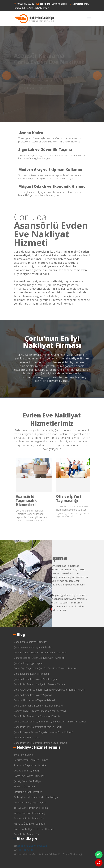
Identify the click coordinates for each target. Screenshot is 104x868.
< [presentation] (7, 76)
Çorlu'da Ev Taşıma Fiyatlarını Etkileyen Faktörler (39, 706)
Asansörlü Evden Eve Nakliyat (29, 818)
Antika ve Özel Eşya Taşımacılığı (30, 824)
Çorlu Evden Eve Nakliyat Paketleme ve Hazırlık (38, 727)
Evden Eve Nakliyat (32, 496)
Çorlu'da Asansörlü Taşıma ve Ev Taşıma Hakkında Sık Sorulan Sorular (50, 722)
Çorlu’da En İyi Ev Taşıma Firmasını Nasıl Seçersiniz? (41, 711)
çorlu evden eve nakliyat (34, 19)
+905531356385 (24, 4)
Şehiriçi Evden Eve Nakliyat (28, 781)
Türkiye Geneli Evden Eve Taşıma (31, 808)
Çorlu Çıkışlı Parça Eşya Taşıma (30, 802)
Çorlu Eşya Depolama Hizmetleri (31, 642)
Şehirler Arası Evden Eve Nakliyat (72, 498)
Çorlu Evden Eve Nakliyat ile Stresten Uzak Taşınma (40, 743)
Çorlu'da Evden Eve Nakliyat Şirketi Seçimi (35, 679)
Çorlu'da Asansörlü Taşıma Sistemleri (33, 647)
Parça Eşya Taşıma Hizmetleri (29, 776)
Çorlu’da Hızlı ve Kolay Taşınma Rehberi (34, 700)
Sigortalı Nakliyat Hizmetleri (28, 792)
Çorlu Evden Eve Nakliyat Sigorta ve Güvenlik (37, 716)
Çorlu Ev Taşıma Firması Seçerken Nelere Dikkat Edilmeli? (43, 732)
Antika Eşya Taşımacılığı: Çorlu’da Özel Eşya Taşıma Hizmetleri (45, 668)
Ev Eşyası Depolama (24, 787)
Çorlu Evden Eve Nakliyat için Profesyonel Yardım (39, 684)
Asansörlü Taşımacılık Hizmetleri (31, 765)
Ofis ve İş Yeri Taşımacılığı (27, 771)
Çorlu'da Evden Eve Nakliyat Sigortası (33, 695)
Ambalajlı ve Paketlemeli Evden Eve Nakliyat (36, 797)
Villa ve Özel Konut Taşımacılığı (30, 813)
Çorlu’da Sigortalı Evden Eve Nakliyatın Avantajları (39, 658)
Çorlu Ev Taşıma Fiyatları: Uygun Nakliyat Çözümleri (40, 652)
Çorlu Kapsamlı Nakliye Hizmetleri (31, 674)
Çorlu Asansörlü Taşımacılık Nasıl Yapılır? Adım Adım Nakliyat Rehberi (49, 690)
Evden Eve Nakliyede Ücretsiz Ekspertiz (34, 829)
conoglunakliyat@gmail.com (52, 4)
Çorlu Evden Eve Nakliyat (27, 738)
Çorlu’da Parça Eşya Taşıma (28, 663)
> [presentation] (97, 76)
